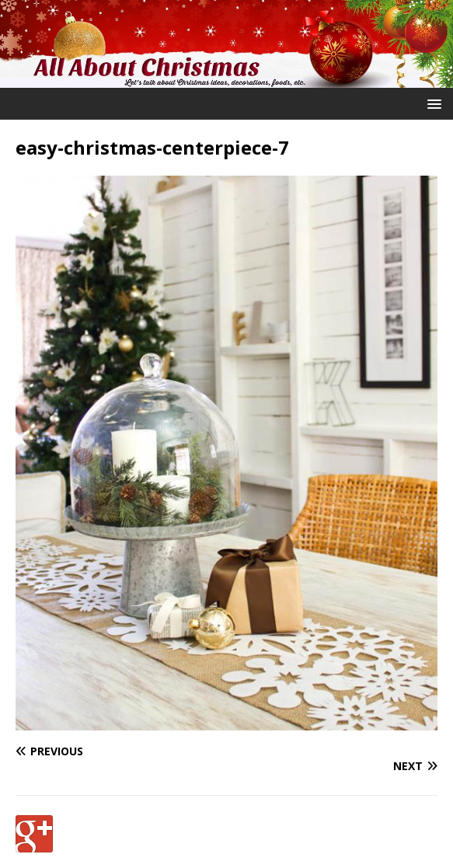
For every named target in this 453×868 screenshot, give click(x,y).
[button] (432, 103)
